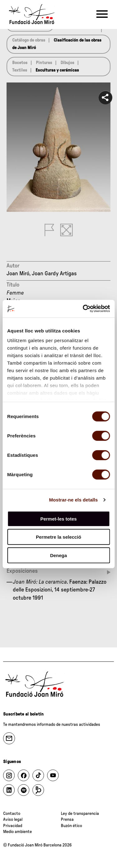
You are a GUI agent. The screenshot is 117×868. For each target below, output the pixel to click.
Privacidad (13, 826)
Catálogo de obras (29, 40)
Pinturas (44, 63)
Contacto (12, 814)
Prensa (67, 820)
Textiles (20, 70)
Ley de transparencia (80, 814)
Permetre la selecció (58, 537)
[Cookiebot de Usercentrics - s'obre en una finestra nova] (83, 309)
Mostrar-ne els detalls (73, 500)
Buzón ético (71, 826)
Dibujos (67, 63)
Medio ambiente (17, 832)
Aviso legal (13, 820)
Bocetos (20, 63)
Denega (58, 555)
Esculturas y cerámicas (57, 70)
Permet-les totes (58, 519)
